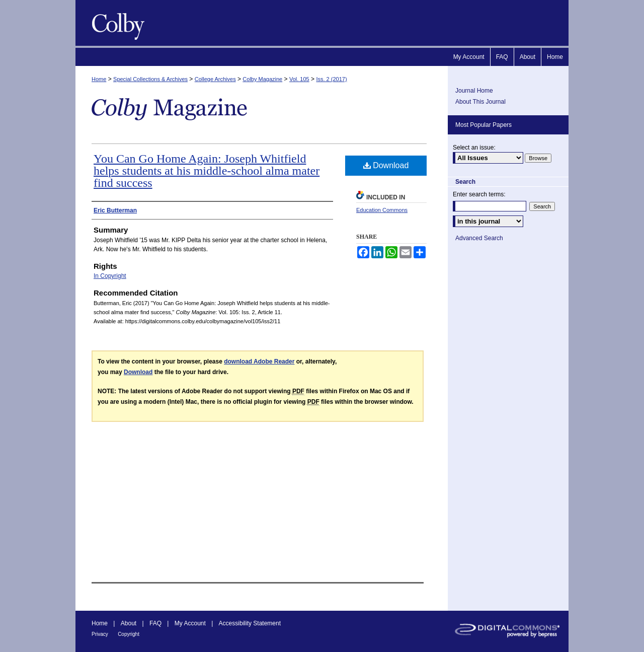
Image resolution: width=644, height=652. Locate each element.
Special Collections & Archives (150, 79)
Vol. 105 (299, 79)
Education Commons (382, 210)
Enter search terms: (479, 194)
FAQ (155, 623)
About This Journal (480, 102)
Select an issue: (474, 148)
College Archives (215, 79)
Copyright (129, 634)
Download (386, 165)
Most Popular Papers (484, 125)
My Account (190, 623)
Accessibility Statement (250, 623)
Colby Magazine (116, 23)
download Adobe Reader (259, 361)
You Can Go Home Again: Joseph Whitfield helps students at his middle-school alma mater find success (207, 171)
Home (99, 79)
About (129, 623)
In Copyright (110, 276)
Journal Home (474, 91)
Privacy (100, 634)
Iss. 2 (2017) (331, 79)
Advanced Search (479, 238)
